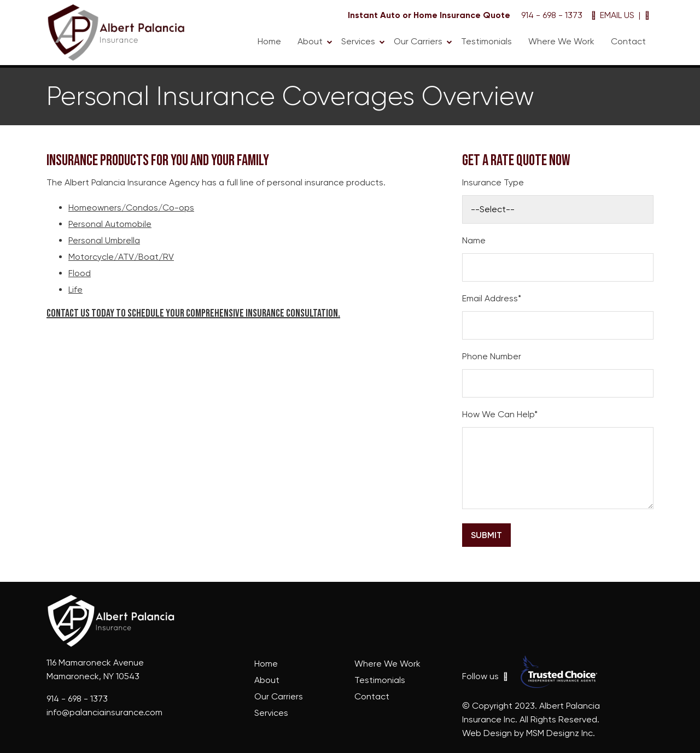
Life (75, 290)
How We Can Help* (500, 414)
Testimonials (486, 41)
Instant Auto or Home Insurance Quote (429, 15)
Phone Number (492, 356)
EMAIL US (613, 15)
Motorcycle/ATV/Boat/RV (121, 257)
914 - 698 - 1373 (551, 15)
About (310, 41)
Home (269, 41)
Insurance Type (493, 182)
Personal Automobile (110, 224)
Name (474, 240)
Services (358, 41)
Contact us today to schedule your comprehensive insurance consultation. (193, 313)
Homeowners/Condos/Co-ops (131, 208)
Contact (628, 41)
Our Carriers (418, 41)
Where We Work (561, 41)
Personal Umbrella (104, 240)
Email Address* (492, 298)
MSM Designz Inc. (561, 733)
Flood (80, 273)
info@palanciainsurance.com (104, 712)
